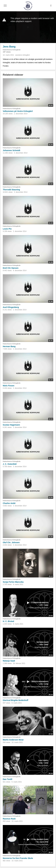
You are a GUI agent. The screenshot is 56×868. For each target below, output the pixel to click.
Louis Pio (7, 229)
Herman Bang (9, 346)
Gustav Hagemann (11, 425)
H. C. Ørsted (8, 621)
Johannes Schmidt (11, 150)
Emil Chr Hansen (11, 268)
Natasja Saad (9, 661)
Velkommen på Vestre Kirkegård (18, 111)
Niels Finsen (9, 386)
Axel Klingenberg (11, 307)
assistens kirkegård (22, 55)
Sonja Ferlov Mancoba (13, 582)
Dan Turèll (7, 779)
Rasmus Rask (9, 819)
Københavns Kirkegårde (12, 50)
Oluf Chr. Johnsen (11, 542)
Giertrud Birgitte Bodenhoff (16, 700)
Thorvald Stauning (11, 190)
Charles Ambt (9, 503)
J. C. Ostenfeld (10, 464)
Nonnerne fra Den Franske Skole (18, 858)
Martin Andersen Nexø (13, 740)
